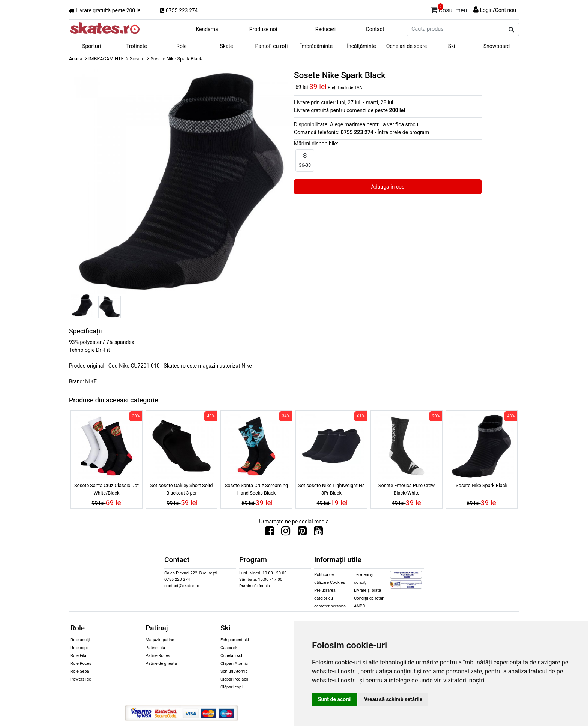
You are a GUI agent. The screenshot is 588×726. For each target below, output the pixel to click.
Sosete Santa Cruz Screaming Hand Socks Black (256, 489)
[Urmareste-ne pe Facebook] (270, 533)
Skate (226, 46)
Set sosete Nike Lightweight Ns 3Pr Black (331, 489)
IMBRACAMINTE (106, 59)
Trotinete (136, 46)
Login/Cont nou (498, 10)
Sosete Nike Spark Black (481, 485)
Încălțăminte (361, 46)
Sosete (137, 59)
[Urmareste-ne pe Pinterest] (302, 533)
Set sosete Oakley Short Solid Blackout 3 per (182, 489)
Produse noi (263, 29)
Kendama (207, 29)
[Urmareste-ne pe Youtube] (318, 533)
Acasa (76, 59)
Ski (452, 46)
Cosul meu (449, 9)
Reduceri (326, 29)
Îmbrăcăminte (316, 46)
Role (181, 46)
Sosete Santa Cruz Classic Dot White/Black (106, 489)
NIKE (91, 381)
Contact (375, 29)
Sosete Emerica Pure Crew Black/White (406, 489)
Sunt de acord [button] (334, 699)
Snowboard (497, 46)
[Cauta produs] (511, 30)
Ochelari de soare (406, 46)
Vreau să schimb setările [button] (393, 699)
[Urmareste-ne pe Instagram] (286, 533)
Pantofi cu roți (272, 46)
